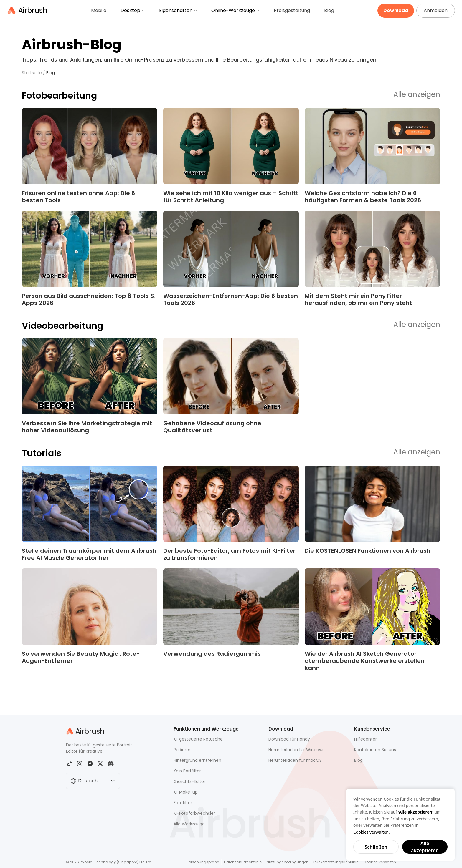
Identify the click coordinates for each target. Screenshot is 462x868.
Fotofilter (183, 803)
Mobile (99, 10)
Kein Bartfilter (187, 771)
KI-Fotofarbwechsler (194, 813)
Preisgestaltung (292, 10)
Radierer (182, 750)
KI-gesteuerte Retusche (198, 739)
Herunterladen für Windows (296, 750)
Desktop (133, 10)
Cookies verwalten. (372, 832)
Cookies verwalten (380, 862)
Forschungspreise (203, 862)
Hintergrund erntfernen (197, 760)
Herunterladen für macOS (295, 760)
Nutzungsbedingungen (288, 862)
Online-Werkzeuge (235, 10)
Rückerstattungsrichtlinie (336, 862)
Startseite (32, 73)
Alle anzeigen (417, 95)
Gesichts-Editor (189, 781)
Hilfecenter (366, 739)
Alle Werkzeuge (189, 824)
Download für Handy (289, 739)
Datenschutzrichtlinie (243, 862)
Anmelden (436, 10)
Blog (329, 10)
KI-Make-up (186, 792)
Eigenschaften (178, 10)
